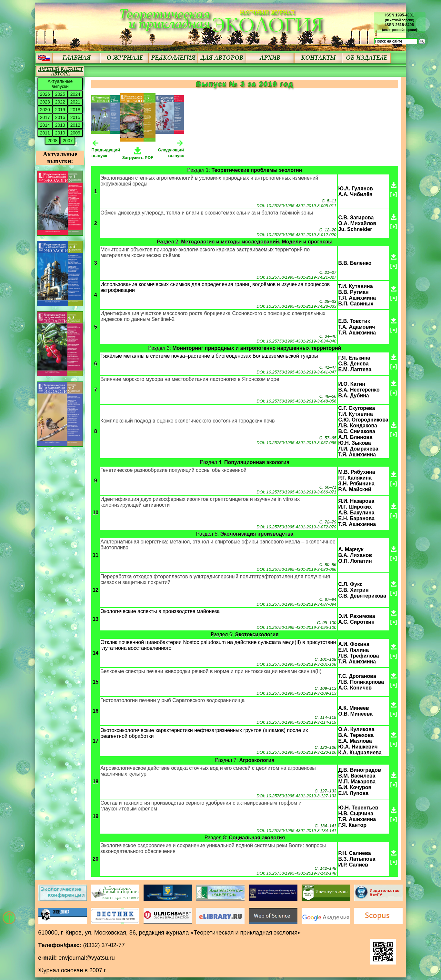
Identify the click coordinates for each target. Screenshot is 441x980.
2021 (75, 102)
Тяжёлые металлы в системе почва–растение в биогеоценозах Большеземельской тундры (209, 356)
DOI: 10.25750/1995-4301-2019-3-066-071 (296, 492)
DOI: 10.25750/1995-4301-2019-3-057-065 (296, 443)
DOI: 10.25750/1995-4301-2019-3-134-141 (296, 831)
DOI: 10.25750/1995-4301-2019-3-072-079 (296, 527)
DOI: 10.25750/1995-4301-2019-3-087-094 (296, 604)
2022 (60, 102)
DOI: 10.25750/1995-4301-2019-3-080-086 (296, 569)
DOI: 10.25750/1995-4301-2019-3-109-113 (296, 693)
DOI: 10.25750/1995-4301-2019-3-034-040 (296, 341)
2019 (60, 110)
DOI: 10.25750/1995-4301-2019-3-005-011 (296, 206)
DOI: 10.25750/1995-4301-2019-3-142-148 (296, 873)
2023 (45, 102)
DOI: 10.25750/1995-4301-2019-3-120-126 (296, 752)
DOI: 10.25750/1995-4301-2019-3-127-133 (296, 796)
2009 (75, 133)
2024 (75, 94)
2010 (60, 133)
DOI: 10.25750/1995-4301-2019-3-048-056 (296, 401)
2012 (75, 125)
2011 (45, 133)
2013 (60, 125)
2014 (45, 125)
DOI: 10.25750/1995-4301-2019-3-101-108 (296, 664)
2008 (52, 141)
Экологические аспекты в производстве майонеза (160, 611)
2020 (45, 110)
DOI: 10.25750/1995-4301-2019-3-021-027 (296, 277)
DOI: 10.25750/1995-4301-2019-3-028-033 (296, 306)
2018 (75, 110)
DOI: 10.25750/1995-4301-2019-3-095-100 (296, 627)
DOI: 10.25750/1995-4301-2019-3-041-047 (296, 372)
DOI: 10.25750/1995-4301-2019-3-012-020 (296, 235)
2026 (45, 94)
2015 (75, 117)
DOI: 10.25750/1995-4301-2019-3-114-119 (296, 722)
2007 (68, 141)
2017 (45, 117)
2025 (60, 94)
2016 (60, 117)
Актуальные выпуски (60, 84)
